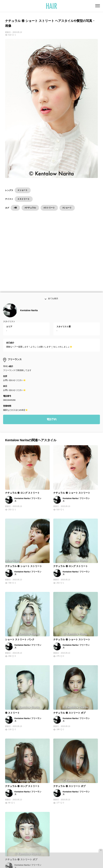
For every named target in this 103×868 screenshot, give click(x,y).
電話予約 (52, 334)
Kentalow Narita (29, 225)
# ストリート (24, 199)
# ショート (23, 190)
